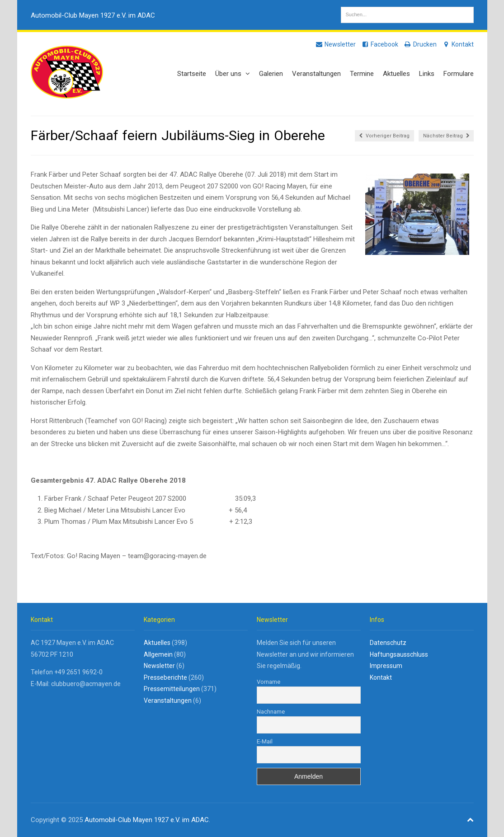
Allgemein (158, 654)
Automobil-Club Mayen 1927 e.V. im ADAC (93, 15)
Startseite (192, 74)
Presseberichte (165, 677)
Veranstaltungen (316, 74)
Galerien (271, 74)
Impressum (386, 666)
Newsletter (335, 44)
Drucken (420, 44)
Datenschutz (388, 643)
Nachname (271, 712)
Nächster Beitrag (446, 136)
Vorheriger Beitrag (384, 136)
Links (427, 74)
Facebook (380, 44)
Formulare (459, 74)
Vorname (268, 682)
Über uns (233, 74)
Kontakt (458, 44)
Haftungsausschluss (399, 654)
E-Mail (265, 741)
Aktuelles (396, 74)
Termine (362, 74)
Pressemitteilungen (172, 689)
